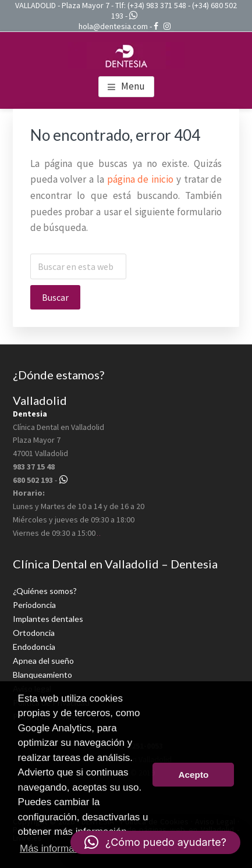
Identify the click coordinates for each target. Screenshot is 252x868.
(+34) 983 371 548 (157, 5)
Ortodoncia (34, 633)
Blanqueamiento (42, 675)
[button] (155, 842)
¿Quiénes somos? (45, 591)
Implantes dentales (48, 619)
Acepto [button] (193, 775)
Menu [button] (133, 86)
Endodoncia (34, 647)
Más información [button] (56, 849)
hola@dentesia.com (113, 26)
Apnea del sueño (43, 661)
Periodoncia (34, 605)
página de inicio (141, 179)
